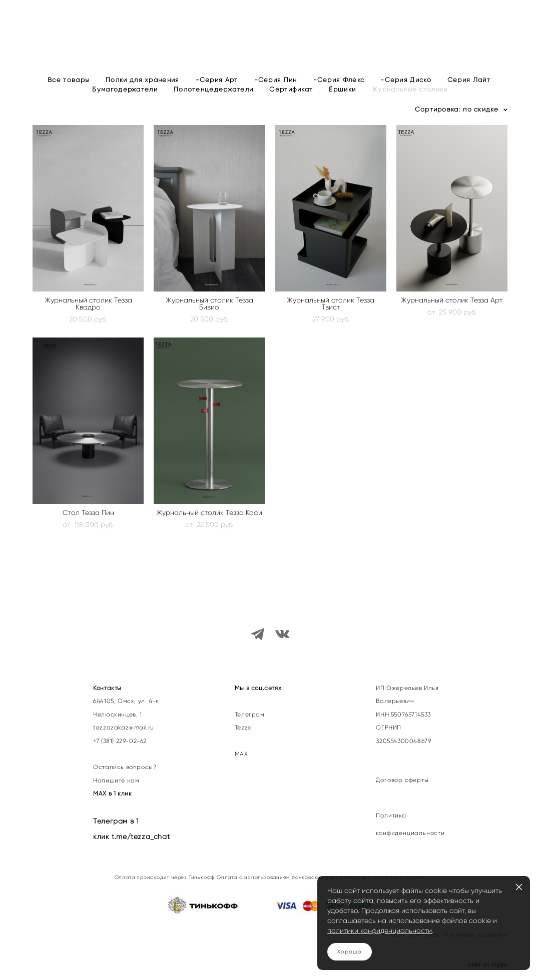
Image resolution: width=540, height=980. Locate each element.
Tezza (243, 719)
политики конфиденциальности (380, 930)
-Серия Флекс (339, 95)
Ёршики (342, 105)
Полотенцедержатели (213, 105)
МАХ (242, 745)
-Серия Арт (217, 95)
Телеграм (250, 706)
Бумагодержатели (125, 105)
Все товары (69, 95)
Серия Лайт (469, 95)
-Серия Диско (406, 95)
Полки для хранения (142, 95)
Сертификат (291, 105)
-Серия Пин (276, 95)
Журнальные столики (410, 105)
